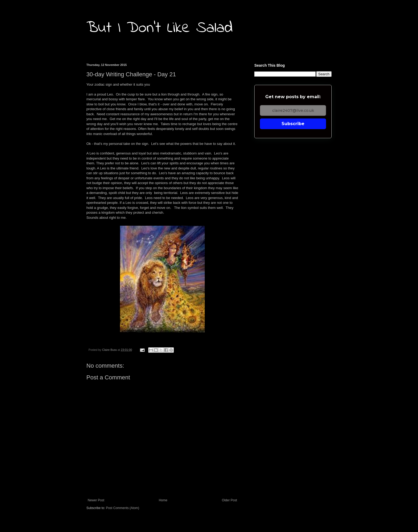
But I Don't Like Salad (160, 28)
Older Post (229, 500)
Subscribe (293, 124)
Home (163, 500)
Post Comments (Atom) (122, 508)
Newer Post (96, 500)
